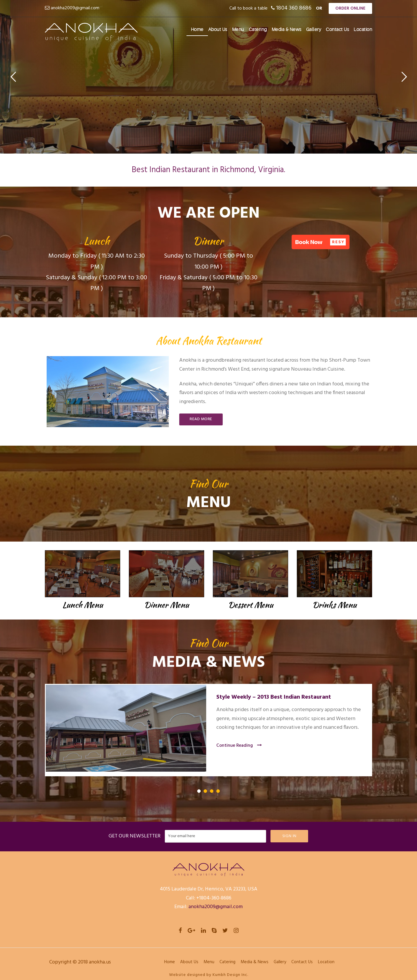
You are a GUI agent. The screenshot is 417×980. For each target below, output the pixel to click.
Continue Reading (239, 746)
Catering (258, 30)
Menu (238, 30)
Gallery (314, 30)
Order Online (350, 8)
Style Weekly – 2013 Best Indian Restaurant (274, 697)
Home (197, 30)
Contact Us (337, 30)
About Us (218, 30)
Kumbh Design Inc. (230, 975)
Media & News (287, 30)
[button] (321, 242)
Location (363, 30)
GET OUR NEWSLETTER (135, 836)
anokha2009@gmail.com (75, 8)
